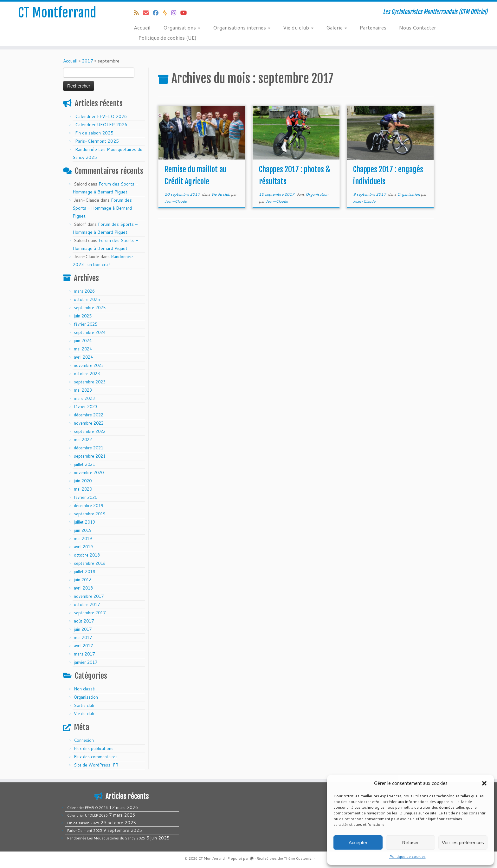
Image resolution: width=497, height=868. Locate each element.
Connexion (84, 740)
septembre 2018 (90, 563)
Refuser (411, 842)
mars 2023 (84, 398)
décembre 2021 (89, 448)
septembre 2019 (90, 514)
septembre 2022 (90, 431)
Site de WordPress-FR (96, 765)
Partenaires (373, 27)
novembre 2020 (89, 473)
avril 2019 (83, 547)
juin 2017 (83, 629)
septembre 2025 (90, 308)
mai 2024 (83, 349)
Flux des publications (94, 748)
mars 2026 (84, 291)
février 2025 (86, 324)
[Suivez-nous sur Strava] (167, 13)
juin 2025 (83, 316)
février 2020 (86, 497)
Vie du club (298, 27)
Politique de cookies (407, 856)
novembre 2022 (89, 423)
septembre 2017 (90, 613)
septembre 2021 (90, 456)
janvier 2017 (86, 662)
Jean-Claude (176, 201)
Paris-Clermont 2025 (97, 141)
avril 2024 (83, 357)
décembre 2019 (89, 506)
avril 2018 (83, 588)
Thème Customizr (298, 858)
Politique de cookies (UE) (168, 38)
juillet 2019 (84, 522)
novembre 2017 (89, 596)
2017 (87, 61)
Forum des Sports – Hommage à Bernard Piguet (102, 208)
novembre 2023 (89, 365)
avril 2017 (83, 646)
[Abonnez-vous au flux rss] (138, 13)
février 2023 (86, 407)
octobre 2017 (87, 604)
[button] (484, 783)
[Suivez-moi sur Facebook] (158, 13)
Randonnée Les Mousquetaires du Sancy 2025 (106, 838)
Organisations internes (242, 27)
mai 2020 (83, 489)
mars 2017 (84, 654)
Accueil (142, 27)
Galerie (337, 27)
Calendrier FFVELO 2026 (101, 116)
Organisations (182, 27)
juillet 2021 (84, 464)
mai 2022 (83, 440)
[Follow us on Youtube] (186, 13)
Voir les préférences (463, 842)
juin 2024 (83, 341)
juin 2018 (83, 580)
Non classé (84, 689)
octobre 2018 (87, 555)
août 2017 (84, 621)
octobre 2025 (87, 299)
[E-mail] (148, 13)
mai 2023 (83, 390)
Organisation (86, 697)
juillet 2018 (84, 571)
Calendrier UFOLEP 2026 (101, 125)
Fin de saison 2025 (94, 133)
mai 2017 (83, 637)
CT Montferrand (57, 13)
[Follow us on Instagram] (176, 13)
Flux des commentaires (96, 757)
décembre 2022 (89, 415)
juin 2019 (83, 530)
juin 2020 (83, 481)
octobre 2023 (87, 374)
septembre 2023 (90, 382)
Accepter (358, 842)
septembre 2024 (90, 332)
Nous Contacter (418, 27)
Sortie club (84, 705)
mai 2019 (83, 538)
